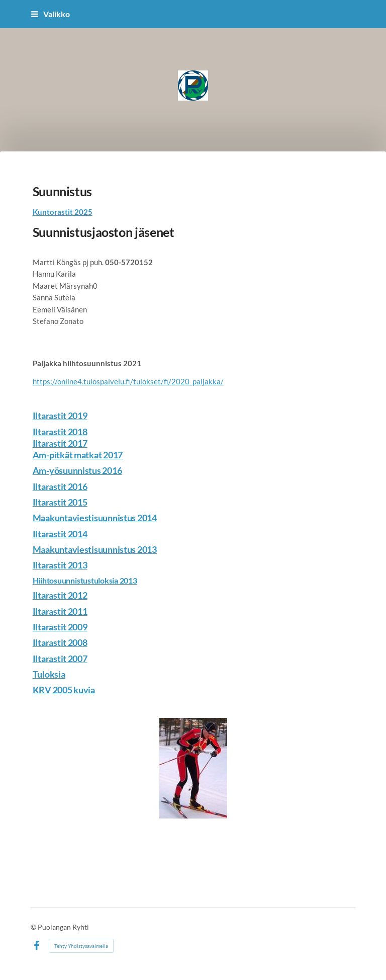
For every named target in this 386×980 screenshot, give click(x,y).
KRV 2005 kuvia (64, 690)
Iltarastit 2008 (60, 642)
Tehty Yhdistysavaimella (81, 946)
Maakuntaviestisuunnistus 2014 (95, 518)
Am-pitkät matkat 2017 (78, 455)
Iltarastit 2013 (60, 565)
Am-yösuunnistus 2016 (77, 470)
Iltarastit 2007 (60, 659)
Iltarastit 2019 (60, 416)
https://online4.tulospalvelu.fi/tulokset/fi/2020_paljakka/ (128, 381)
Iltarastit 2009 (60, 627)
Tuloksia (49, 674)
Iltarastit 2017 (60, 443)
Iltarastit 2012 (60, 595)
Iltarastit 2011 (60, 611)
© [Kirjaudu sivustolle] (34, 927)
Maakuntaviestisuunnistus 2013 (95, 549)
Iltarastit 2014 (60, 534)
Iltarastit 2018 (60, 432)
